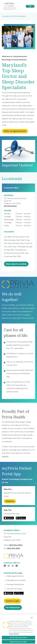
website (5, 456)
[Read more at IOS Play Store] (9, 518)
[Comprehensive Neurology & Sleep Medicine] (9, 6)
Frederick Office (11, 188)
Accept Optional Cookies (18, 638)
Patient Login (12, 601)
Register (10, 501)
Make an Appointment (15, 131)
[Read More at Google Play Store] (19, 593)
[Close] (32, 618)
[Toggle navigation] (30, 6)
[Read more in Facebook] (5, 566)
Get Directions (10, 206)
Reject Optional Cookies (19, 642)
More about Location (16, 264)
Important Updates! (17, 165)
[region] (18, 629)
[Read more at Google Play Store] (21, 518)
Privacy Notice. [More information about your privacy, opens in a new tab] (14, 634)
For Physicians (13, 607)
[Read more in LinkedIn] (17, 566)
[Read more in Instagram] (9, 566)
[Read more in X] (13, 566)
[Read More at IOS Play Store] (9, 593)
